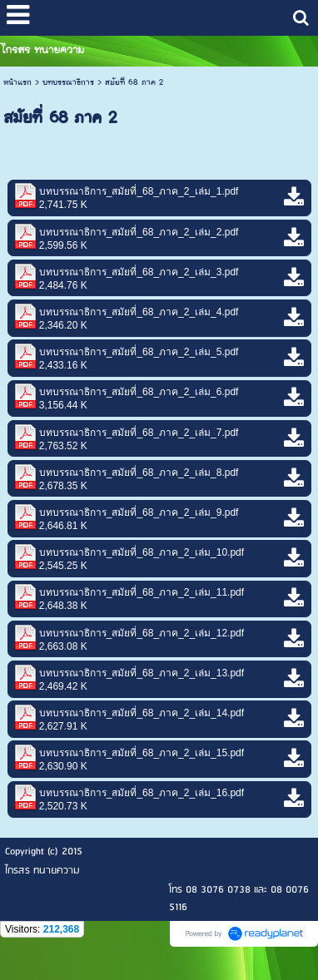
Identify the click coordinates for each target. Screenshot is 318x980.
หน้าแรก (17, 82)
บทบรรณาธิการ (68, 82)
